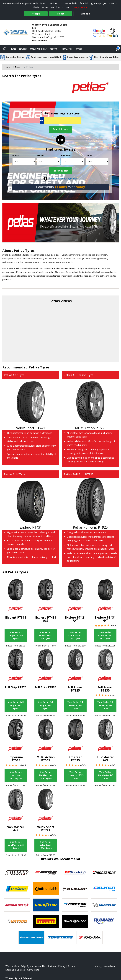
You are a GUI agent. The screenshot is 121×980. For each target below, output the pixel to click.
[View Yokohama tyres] (90, 937)
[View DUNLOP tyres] (75, 889)
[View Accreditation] (113, 32)
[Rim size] (73, 161)
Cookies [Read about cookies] (21, 970)
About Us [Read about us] (40, 966)
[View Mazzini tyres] (75, 905)
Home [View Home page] (8, 67)
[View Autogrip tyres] (17, 873)
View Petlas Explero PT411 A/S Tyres (46, 635)
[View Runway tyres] (104, 921)
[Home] (5, 49)
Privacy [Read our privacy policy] (62, 966)
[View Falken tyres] (104, 889)
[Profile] (48, 161)
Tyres (13, 49)
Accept (36, 14)
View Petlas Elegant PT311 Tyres (16, 635)
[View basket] (118, 49)
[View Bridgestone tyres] (104, 873)
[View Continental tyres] (46, 889)
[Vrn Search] (60, 121)
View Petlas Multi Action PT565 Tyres (46, 775)
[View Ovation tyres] (17, 921)
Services (23, 49)
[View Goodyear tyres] (46, 905)
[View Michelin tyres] (104, 905)
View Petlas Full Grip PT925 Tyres (16, 705)
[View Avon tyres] (46, 873)
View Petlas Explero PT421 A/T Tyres (75, 635)
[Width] (24, 161)
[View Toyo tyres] (61, 937)
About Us (54, 49)
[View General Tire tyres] (17, 905)
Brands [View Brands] (19, 67)
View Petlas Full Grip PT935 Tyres (46, 705)
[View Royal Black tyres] (75, 921)
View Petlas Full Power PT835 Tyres (105, 705)
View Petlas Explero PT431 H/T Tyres (105, 635)
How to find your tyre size (63, 179)
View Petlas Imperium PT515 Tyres (16, 775)
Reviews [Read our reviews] (52, 966)
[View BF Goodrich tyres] (75, 873)
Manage (85, 14)
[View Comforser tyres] (17, 889)
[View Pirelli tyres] (46, 921)
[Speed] (97, 161)
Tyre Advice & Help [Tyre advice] (38, 49)
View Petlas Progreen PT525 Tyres (75, 775)
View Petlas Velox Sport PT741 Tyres (46, 845)
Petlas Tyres (24, 250)
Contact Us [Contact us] (67, 49)
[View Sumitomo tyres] (31, 937)
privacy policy (78, 7)
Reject (61, 14)
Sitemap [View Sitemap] (10, 970)
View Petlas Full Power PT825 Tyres (75, 705)
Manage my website (105, 966)
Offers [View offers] (79, 49)
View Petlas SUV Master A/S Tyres (105, 775)
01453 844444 (39, 40)
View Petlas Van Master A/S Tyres (16, 845)
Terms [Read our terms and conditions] (71, 966)
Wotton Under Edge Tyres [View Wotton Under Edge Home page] (19, 966)
